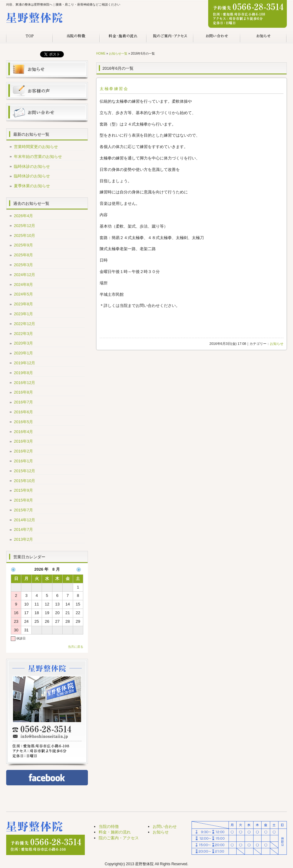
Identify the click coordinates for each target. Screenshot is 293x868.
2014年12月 (25, 520)
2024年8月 (23, 285)
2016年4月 (23, 432)
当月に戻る (76, 647)
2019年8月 (23, 373)
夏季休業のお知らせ (32, 186)
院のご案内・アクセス (170, 36)
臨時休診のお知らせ (32, 166)
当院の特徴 (76, 36)
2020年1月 (23, 353)
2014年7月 (23, 529)
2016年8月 (23, 392)
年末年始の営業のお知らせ (38, 157)
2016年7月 (23, 402)
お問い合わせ (217, 36)
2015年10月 (25, 481)
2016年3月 (23, 441)
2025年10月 (25, 236)
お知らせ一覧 (118, 54)
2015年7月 (23, 510)
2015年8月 (23, 500)
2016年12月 (25, 383)
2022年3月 (23, 334)
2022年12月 (25, 324)
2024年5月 (23, 294)
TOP (29, 36)
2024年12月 (25, 275)
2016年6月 (23, 412)
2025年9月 (23, 245)
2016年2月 (23, 451)
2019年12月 (25, 363)
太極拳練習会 (114, 89)
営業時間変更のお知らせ (36, 147)
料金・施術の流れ (123, 36)
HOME (101, 54)
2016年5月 (23, 422)
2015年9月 (23, 490)
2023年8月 (23, 304)
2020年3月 (23, 343)
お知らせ (264, 36)
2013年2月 (23, 539)
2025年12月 (25, 226)
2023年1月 (23, 314)
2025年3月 (23, 265)
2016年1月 (23, 461)
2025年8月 (23, 255)
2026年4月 (23, 216)
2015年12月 (25, 471)
